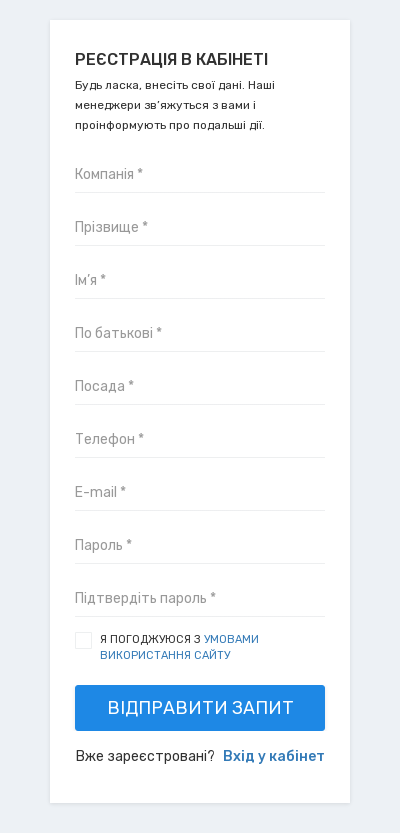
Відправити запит (200, 708)
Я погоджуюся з (179, 647)
